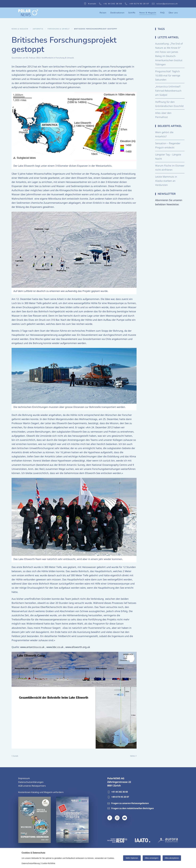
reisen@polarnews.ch (165, 4)
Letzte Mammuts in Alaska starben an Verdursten (166, 181)
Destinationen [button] (117, 13)
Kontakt (90, 4)
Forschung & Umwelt (65, 58)
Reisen (103, 13)
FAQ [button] (162, 13)
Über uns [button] (173, 13)
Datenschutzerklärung (31, 863)
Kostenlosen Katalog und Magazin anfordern (41, 792)
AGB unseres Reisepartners (32, 786)
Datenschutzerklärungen (31, 782)
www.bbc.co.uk (55, 647)
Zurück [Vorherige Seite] (15, 756)
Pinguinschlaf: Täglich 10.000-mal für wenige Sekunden (168, 75)
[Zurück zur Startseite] (28, 13)
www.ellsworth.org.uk (78, 647)
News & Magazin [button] (148, 13)
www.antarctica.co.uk (32, 647)
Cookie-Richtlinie (48, 863)
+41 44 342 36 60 (110, 4)
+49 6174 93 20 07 (137, 4)
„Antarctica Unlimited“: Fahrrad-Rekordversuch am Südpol (168, 91)
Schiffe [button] (132, 13)
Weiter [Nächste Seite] (133, 756)
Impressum (24, 778)
